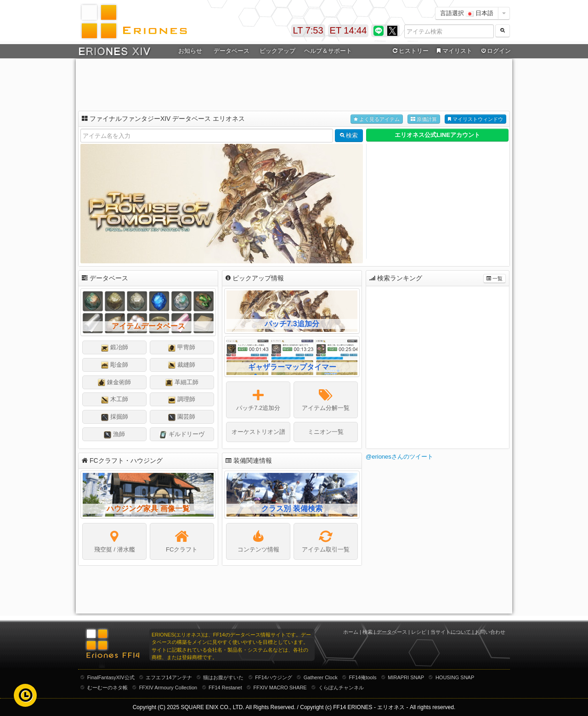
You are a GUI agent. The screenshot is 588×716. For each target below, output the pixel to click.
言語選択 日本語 (467, 13)
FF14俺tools (363, 677)
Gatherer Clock (321, 677)
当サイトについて (451, 632)
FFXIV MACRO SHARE (280, 688)
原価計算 (424, 119)
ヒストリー (410, 51)
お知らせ (190, 51)
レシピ (419, 632)
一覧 (495, 279)
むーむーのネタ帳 (107, 688)
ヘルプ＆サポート (328, 51)
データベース (232, 51)
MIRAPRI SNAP (406, 677)
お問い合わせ (490, 632)
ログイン (495, 51)
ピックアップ (277, 51)
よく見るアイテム (377, 119)
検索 (367, 632)
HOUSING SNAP (455, 677)
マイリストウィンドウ (475, 119)
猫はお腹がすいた (223, 677)
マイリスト (453, 51)
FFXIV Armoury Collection (168, 688)
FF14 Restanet (225, 688)
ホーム (351, 632)
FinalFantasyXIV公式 (111, 677)
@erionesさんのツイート (399, 457)
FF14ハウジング (274, 677)
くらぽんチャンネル (341, 688)
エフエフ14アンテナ (169, 677)
